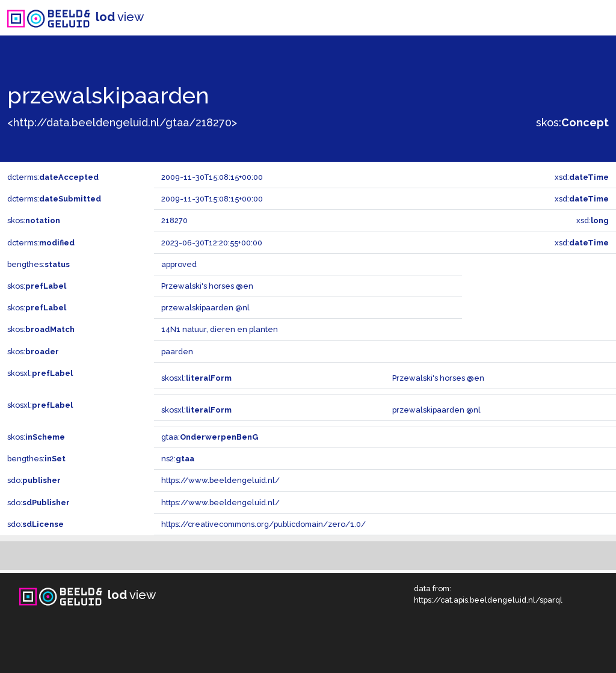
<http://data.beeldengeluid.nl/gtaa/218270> (122, 122)
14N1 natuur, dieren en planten (220, 329)
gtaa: (210, 437)
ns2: (178, 459)
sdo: (34, 480)
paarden (177, 352)
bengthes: (38, 264)
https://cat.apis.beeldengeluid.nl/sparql (488, 600)
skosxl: (40, 373)
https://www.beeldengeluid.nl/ (220, 480)
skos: (572, 122)
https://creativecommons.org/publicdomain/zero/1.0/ (263, 524)
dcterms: (53, 177)
